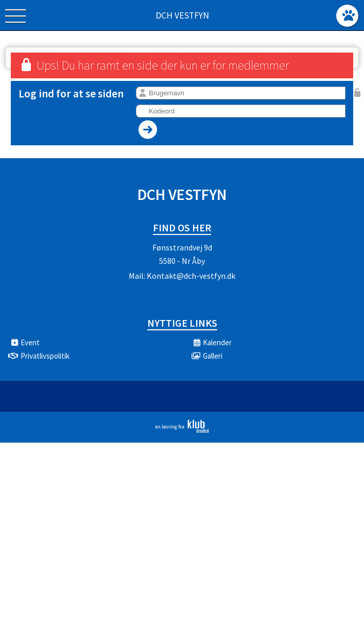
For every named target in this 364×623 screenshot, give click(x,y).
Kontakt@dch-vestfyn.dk (191, 276)
